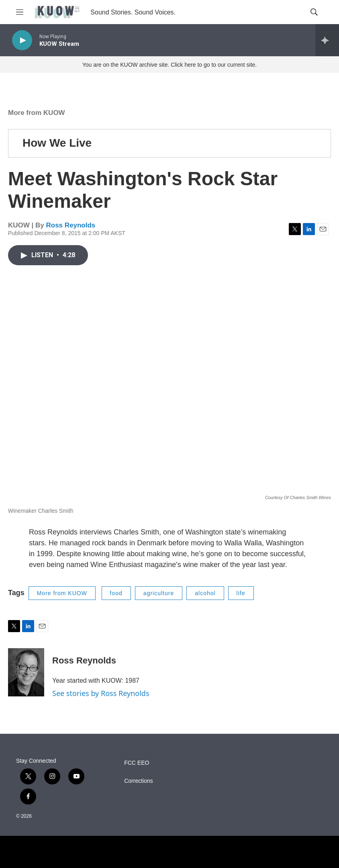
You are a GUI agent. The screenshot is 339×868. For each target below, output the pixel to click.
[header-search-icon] (314, 12)
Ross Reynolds (70, 225)
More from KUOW (37, 113)
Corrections (139, 781)
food (116, 593)
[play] (22, 40)
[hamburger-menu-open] (20, 12)
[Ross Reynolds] (26, 672)
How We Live (57, 143)
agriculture (159, 593)
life (241, 593)
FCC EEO (137, 763)
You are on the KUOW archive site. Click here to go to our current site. (169, 65)
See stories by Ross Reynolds (101, 693)
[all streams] (327, 40)
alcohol (205, 593)
